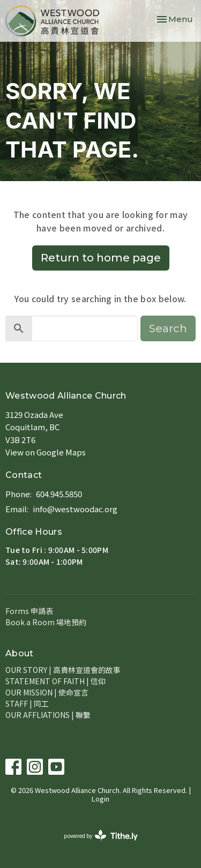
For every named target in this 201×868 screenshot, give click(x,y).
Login (100, 799)
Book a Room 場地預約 (46, 622)
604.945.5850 (59, 494)
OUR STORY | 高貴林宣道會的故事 (63, 670)
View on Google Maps (46, 452)
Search (168, 328)
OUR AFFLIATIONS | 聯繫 (48, 715)
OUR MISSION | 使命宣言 (47, 692)
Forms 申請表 (29, 611)
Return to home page (101, 258)
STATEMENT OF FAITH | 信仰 (55, 681)
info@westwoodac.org (75, 509)
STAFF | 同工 (27, 704)
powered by (101, 836)
